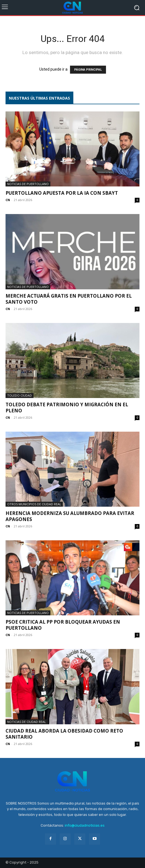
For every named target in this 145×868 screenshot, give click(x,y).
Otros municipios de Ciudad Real (34, 504)
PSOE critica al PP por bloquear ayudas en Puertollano (63, 625)
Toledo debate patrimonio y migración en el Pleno (67, 408)
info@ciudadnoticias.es (85, 825)
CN (8, 200)
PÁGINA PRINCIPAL (88, 70)
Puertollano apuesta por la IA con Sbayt (62, 193)
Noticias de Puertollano (28, 184)
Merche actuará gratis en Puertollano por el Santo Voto (69, 299)
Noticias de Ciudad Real (27, 722)
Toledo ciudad (20, 395)
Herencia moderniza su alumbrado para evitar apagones (70, 516)
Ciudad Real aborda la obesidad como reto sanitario (64, 734)
